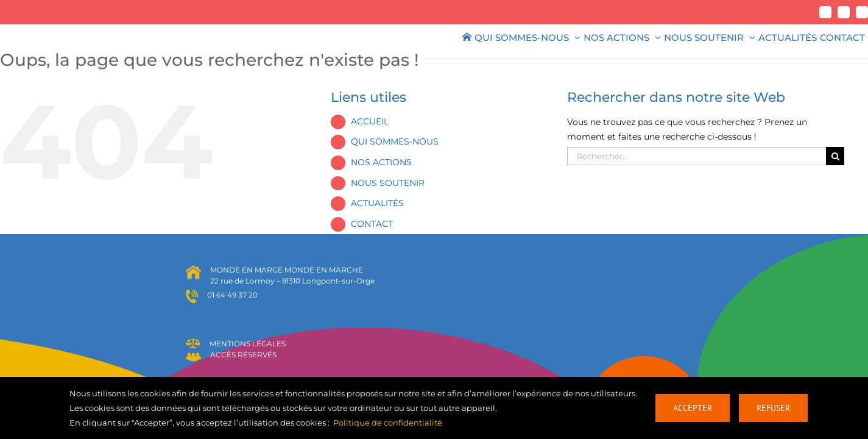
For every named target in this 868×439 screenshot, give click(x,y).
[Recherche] (835, 156)
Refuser (773, 408)
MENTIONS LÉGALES (248, 344)
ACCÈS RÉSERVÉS (243, 355)
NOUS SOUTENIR (388, 183)
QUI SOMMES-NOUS (395, 141)
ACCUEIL (370, 121)
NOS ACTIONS (381, 162)
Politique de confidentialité (388, 423)
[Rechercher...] (697, 156)
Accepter (693, 408)
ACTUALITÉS (377, 203)
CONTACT (372, 224)
